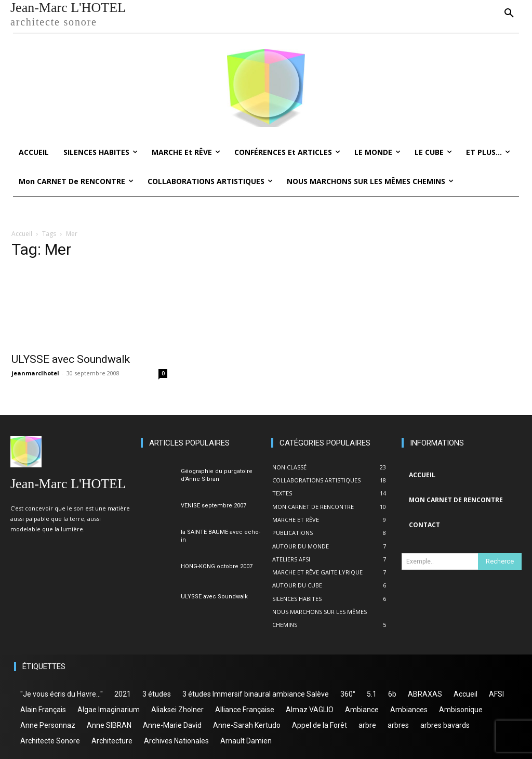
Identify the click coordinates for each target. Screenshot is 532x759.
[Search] (500, 561)
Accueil (22, 234)
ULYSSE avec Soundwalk (71, 359)
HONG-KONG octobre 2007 (217, 566)
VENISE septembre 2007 (214, 506)
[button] (509, 14)
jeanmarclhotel (35, 373)
